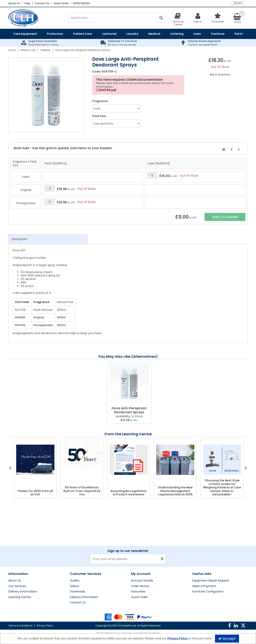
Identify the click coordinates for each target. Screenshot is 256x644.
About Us (14, 3)
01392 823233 (81, 3)
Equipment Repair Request (211, 581)
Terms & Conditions (20, 626)
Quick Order (61, 3)
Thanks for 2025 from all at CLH (35, 493)
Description (19, 239)
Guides (75, 581)
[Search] (113, 18)
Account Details (142, 581)
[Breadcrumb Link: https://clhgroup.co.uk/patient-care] (28, 50)
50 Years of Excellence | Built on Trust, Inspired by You (82, 491)
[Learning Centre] (178, 19)
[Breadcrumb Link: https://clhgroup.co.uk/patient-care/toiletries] (45, 50)
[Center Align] (224, 150)
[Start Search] (161, 18)
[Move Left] (231, 150)
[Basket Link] (238, 18)
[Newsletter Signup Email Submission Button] (162, 559)
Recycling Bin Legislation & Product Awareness (129, 493)
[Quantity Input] (152, 175)
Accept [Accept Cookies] (227, 639)
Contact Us (42, 3)
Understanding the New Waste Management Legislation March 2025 (175, 491)
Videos (74, 586)
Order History (140, 586)
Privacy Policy (45, 626)
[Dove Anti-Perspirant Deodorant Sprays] (129, 383)
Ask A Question (220, 75)
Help (27, 3)
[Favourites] (218, 18)
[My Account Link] (198, 18)
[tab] (48, 239)
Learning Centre (20, 597)
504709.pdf (106, 90)
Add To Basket (225, 217)
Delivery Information (23, 592)
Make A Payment (204, 586)
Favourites (138, 592)
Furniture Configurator (208, 592)
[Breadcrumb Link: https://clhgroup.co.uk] (12, 50)
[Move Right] (239, 150)
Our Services (17, 586)
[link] (230, 626)
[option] (46, 95)
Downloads (77, 592)
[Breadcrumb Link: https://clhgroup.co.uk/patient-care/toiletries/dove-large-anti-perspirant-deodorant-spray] (83, 50)
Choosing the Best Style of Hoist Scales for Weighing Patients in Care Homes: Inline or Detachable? (222, 487)
